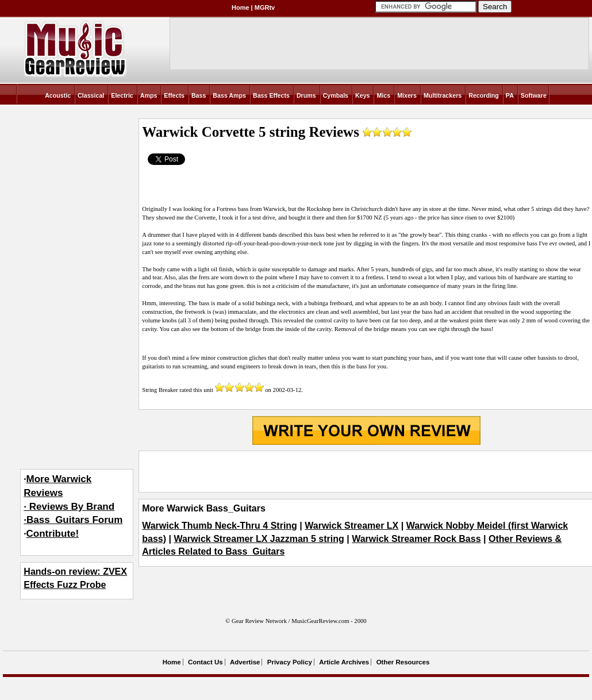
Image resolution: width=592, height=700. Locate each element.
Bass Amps (229, 95)
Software (534, 95)
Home (241, 7)
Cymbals (336, 95)
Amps (149, 95)
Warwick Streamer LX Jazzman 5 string (259, 539)
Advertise (245, 662)
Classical (91, 95)
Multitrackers (443, 95)
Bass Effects (271, 95)
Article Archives (344, 662)
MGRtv (265, 7)
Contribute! (53, 534)
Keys (362, 95)
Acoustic (58, 95)
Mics (383, 95)
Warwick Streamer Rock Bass (416, 539)
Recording (484, 95)
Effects (174, 95)
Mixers (407, 95)
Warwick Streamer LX (351, 526)
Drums (306, 95)
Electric (122, 95)
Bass (199, 95)
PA (510, 95)
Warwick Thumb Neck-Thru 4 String (220, 526)
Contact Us (205, 662)
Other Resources (403, 662)
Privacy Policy (290, 662)
